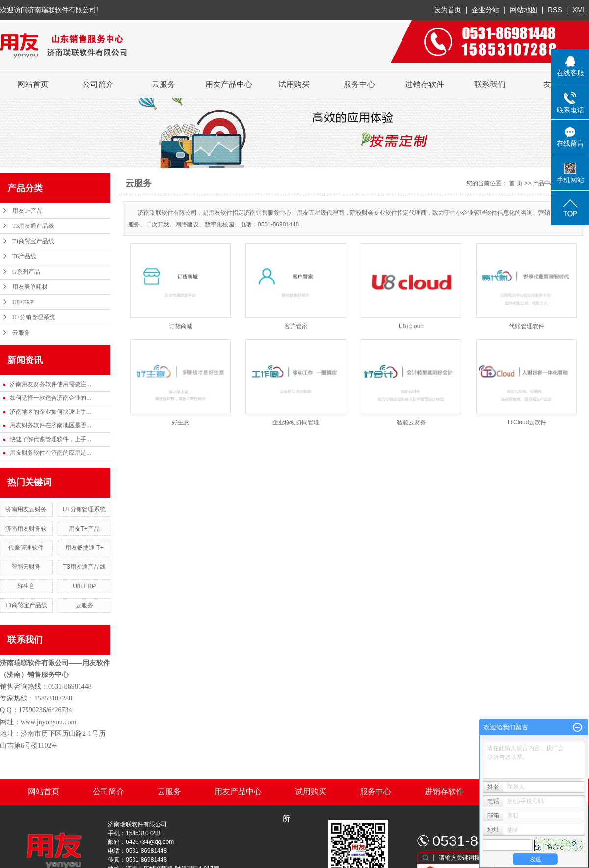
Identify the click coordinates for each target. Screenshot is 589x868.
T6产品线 (24, 256)
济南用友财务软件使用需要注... (51, 384)
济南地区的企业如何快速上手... (51, 412)
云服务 (163, 84)
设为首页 (448, 10)
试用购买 (294, 84)
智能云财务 (26, 567)
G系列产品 (26, 272)
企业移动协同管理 (296, 422)
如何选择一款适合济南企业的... (51, 398)
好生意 (26, 586)
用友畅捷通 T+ (84, 548)
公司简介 (98, 84)
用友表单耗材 (30, 287)
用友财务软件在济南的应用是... (51, 453)
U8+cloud (411, 326)
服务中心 (359, 84)
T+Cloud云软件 (527, 422)
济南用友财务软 (26, 529)
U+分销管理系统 (34, 317)
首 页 (516, 183)
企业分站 (485, 10)
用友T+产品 (27, 211)
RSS (555, 10)
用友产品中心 (229, 84)
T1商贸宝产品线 (33, 241)
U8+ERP (23, 302)
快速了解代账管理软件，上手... (51, 439)
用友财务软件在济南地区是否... (51, 425)
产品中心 (544, 183)
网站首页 (33, 84)
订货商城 (181, 326)
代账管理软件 (26, 548)
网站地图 (525, 10)
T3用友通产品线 (33, 226)
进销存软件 (425, 84)
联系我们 (490, 84)
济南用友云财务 (26, 509)
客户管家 (296, 326)
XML (579, 10)
